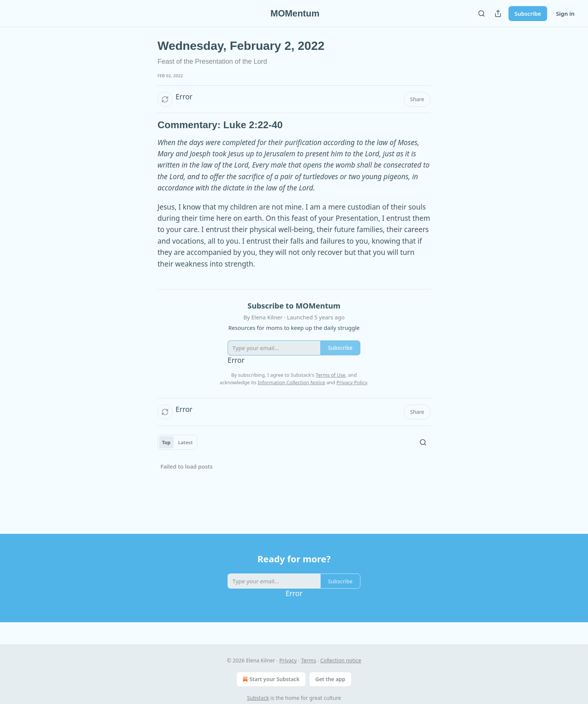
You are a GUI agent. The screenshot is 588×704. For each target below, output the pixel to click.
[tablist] (177, 442)
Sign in (565, 13)
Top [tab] (166, 442)
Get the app (330, 679)
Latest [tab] (185, 442)
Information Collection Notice (291, 382)
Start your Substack (270, 679)
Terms (309, 660)
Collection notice (341, 660)
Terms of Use (331, 375)
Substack (258, 698)
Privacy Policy (352, 382)
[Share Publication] (498, 13)
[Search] (481, 13)
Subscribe (528, 13)
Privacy (288, 660)
